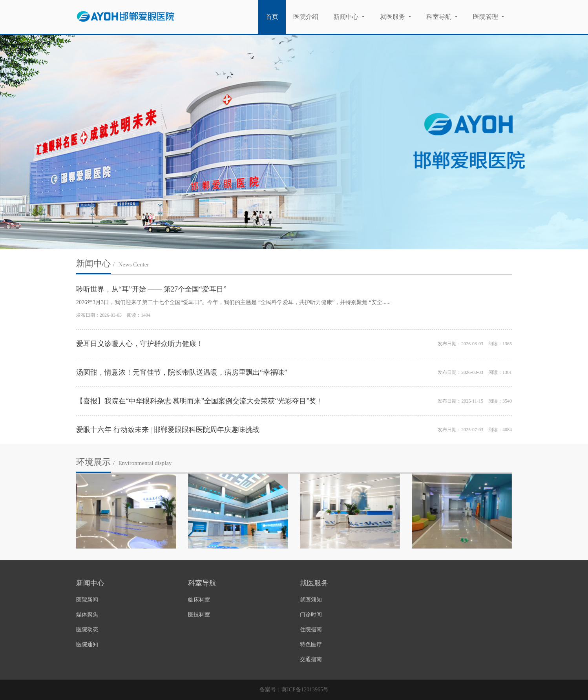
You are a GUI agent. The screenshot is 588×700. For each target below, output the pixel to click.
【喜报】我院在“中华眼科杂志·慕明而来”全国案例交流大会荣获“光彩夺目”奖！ (200, 401)
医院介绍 (306, 17)
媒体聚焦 (87, 615)
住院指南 (311, 630)
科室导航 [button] (440, 17)
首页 (276, 16)
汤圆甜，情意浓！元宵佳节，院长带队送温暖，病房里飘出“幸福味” (182, 372)
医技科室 (199, 615)
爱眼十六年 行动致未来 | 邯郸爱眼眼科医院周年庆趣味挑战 (168, 430)
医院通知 (87, 644)
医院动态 (87, 630)
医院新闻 (87, 600)
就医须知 (311, 600)
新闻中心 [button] (347, 17)
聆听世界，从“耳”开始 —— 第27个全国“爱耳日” (151, 289)
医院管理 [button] (486, 17)
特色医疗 (311, 644)
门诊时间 (311, 615)
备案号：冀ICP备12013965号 (294, 690)
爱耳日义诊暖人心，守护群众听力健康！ (140, 344)
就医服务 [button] (393, 17)
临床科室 (199, 600)
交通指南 (311, 659)
